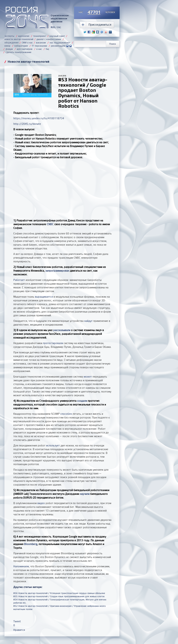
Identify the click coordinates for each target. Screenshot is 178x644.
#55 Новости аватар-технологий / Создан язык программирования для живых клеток (59, 596)
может (88, 377)
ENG (59, 27)
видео (41, 503)
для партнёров (25, 49)
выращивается (44, 297)
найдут (88, 321)
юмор (7, 46)
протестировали (53, 343)
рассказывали (62, 330)
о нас (39, 49)
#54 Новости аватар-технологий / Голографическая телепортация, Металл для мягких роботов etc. (60, 601)
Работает (19, 280)
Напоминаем (21, 566)
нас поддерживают (60, 43)
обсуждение (11, 42)
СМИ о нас (27, 43)
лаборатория (21, 46)
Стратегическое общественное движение (60, 19)
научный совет (57, 36)
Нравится (19, 630)
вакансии (41, 43)
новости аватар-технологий (19, 39)
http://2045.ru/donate (27, 124)
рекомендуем (61, 46)
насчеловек (97, 12)
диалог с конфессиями (49, 39)
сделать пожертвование (18, 52)
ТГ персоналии (39, 46)
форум (9, 49)
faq (47, 49)
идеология (24, 36)
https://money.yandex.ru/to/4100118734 (39, 118)
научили (85, 494)
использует (53, 445)
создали (82, 401)
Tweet (17, 621)
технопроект (40, 36)
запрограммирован (57, 271)
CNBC (50, 224)
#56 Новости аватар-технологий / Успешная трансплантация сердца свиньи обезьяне (59, 593)
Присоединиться (100, 24)
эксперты (9, 36)
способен (66, 414)
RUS (53, 27)
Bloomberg (31, 544)
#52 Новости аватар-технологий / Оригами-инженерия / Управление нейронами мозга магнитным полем (59, 608)
